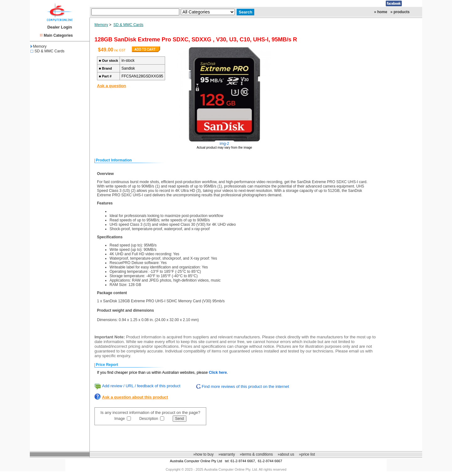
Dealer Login (60, 27)
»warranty (227, 454)
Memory (38, 46)
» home (381, 12)
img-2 (224, 144)
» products (400, 12)
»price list (307, 454)
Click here (218, 373)
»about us (286, 454)
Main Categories (58, 35)
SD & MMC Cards (49, 51)
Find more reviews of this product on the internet (245, 386)
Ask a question (111, 86)
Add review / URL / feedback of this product (141, 386)
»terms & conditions (256, 454)
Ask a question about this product (135, 397)
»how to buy (204, 454)
